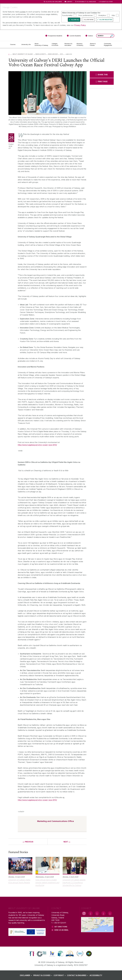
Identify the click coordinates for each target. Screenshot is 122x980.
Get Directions (61, 927)
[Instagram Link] (84, 913)
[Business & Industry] (82, 45)
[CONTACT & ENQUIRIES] (78, 975)
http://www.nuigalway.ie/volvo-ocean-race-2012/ (37, 445)
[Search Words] (105, 36)
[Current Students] (74, 36)
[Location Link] (97, 931)
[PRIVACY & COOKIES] (43, 975)
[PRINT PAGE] (102, 81)
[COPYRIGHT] (60, 975)
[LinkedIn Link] (103, 913)
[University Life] (26, 45)
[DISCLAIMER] (26, 975)
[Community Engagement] (108, 45)
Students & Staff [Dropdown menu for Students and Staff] (106, 2)
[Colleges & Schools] (56, 45)
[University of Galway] (24, 35)
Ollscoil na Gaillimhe (54, 2)
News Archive (53, 54)
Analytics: (102, 15)
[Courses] (14, 45)
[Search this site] (112, 36)
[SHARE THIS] (102, 75)
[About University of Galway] (41, 45)
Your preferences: (86, 15)
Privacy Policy (80, 25)
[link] (32, 954)
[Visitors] (89, 36)
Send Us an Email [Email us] (61, 930)
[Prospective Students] (54, 36)
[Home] (9, 54)
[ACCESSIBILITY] (96, 975)
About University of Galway (23, 54)
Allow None (89, 20)
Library (70, 2)
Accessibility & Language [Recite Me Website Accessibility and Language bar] (86, 2)
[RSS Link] (110, 913)
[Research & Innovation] (69, 45)
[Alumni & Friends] (95, 45)
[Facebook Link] (91, 913)
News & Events (41, 54)
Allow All (75, 20)
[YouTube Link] (97, 913)
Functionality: (67, 15)
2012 (61, 54)
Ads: (113, 15)
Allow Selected (106, 20)
